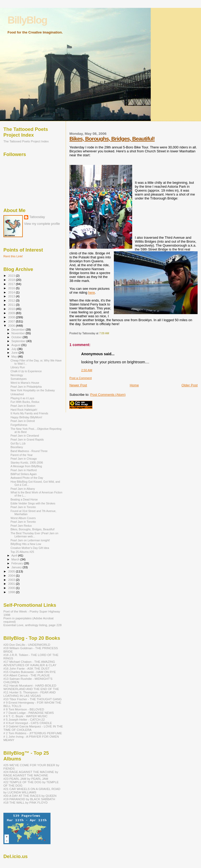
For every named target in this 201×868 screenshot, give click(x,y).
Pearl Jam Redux (21, 526)
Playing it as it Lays (22, 398)
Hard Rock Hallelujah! (24, 410)
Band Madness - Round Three (29, 451)
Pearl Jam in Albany (23, 489)
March (16, 559)
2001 (12, 584)
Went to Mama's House (25, 383)
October (17, 337)
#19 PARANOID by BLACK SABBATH (29, 799)
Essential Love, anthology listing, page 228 (32, 625)
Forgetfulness (19, 425)
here (92, 293)
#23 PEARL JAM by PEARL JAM (26, 779)
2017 (12, 284)
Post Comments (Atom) (108, 395)
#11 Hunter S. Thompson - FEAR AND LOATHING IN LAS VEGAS (30, 694)
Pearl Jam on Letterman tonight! (30, 540)
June (15, 353)
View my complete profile (42, 224)
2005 (12, 571)
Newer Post (78, 385)
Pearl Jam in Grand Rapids (27, 439)
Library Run (18, 367)
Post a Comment (80, 378)
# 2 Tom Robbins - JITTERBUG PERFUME (33, 733)
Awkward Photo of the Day (27, 478)
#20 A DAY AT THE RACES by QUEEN (30, 796)
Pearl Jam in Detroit (23, 421)
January (17, 567)
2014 (12, 292)
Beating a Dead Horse (24, 499)
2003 (12, 580)
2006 (12, 325)
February (18, 563)
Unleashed (17, 394)
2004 (12, 575)
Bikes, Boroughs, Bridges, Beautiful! (112, 139)
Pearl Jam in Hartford (24, 470)
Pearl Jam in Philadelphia (26, 387)
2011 (12, 305)
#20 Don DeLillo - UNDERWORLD (27, 645)
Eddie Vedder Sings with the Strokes (33, 503)
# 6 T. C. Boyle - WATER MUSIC (25, 716)
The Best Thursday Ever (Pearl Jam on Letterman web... (34, 535)
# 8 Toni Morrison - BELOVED (24, 709)
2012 (12, 300)
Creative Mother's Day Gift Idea (30, 548)
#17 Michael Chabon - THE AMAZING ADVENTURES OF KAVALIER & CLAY (30, 663)
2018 (12, 280)
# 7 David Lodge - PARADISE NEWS (29, 713)
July (15, 349)
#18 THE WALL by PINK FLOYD (26, 802)
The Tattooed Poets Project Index (26, 141)
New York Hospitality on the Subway (33, 390)
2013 (12, 296)
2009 (12, 313)
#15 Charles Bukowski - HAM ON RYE (30, 672)
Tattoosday (37, 217)
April (15, 555)
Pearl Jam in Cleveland (25, 436)
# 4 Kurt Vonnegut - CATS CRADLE (28, 723)
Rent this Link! (13, 256)
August (16, 345)
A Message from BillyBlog (26, 466)
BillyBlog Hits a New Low (26, 544)
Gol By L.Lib (18, 443)
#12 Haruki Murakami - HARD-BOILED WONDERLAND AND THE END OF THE (31, 687)
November (19, 333)
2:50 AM (87, 370)
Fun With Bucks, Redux (25, 402)
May (15, 357)
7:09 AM (104, 333)
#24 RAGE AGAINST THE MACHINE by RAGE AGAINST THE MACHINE (31, 774)
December (19, 330)
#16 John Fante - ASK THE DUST (26, 668)
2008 (12, 317)
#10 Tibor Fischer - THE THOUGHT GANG (33, 699)
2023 (12, 276)
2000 (12, 588)
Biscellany (17, 447)
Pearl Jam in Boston (23, 406)
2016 (12, 288)
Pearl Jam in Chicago (24, 459)
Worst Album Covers (23, 518)
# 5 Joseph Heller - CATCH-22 (24, 719)
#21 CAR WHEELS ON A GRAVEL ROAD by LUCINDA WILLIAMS (32, 791)
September (19, 341)
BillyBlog (27, 20)
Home (134, 385)
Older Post (190, 385)
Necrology (17, 375)
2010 (12, 309)
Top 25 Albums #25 (22, 552)
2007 (12, 321)
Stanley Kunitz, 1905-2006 (27, 463)
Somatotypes (19, 379)
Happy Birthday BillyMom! (26, 417)
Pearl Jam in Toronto (23, 507)
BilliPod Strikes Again (24, 474)
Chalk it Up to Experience (26, 371)
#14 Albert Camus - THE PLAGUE (27, 675)
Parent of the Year (22, 455)
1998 (12, 592)
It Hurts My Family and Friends (29, 413)
